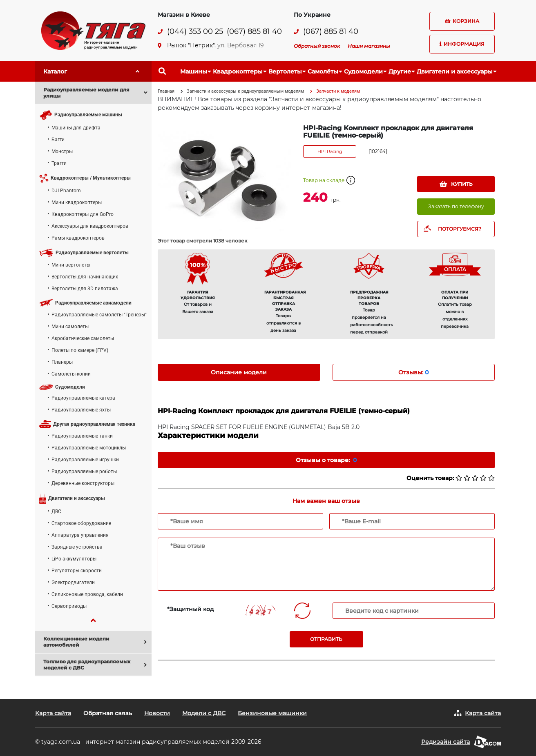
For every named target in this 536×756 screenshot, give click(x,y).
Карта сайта (53, 713)
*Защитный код (190, 609)
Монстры (62, 151)
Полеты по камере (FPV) (80, 350)
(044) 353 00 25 (195, 32)
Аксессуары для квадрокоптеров (90, 226)
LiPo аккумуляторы (74, 559)
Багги (58, 140)
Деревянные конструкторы (83, 483)
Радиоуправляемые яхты (81, 410)
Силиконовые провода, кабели (87, 594)
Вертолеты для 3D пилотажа (85, 289)
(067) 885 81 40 (254, 32)
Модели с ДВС (204, 713)
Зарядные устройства (77, 547)
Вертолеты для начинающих (85, 277)
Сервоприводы (69, 606)
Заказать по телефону (456, 206)
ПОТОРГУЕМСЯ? (460, 229)
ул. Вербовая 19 (241, 45)
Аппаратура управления (80, 535)
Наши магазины (369, 46)
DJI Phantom (66, 191)
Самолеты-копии (71, 374)
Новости (157, 713)
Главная (166, 91)
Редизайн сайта (446, 742)
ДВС (56, 511)
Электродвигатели (73, 583)
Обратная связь (108, 713)
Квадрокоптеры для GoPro (83, 214)
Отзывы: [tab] (413, 372)
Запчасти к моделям (338, 91)
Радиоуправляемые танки (82, 436)
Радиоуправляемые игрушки (85, 460)
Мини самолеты (70, 327)
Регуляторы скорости (77, 571)
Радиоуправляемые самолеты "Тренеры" (99, 315)
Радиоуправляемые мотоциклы (89, 448)
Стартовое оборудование (81, 523)
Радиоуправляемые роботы (84, 471)
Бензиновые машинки (272, 713)
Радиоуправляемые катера (83, 398)
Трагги (59, 163)
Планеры (62, 362)
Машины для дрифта (76, 128)
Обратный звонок (317, 46)
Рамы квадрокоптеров (78, 238)
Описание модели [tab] (239, 372)
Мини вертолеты (71, 265)
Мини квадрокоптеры (77, 202)
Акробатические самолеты (83, 338)
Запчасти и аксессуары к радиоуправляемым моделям (245, 91)
